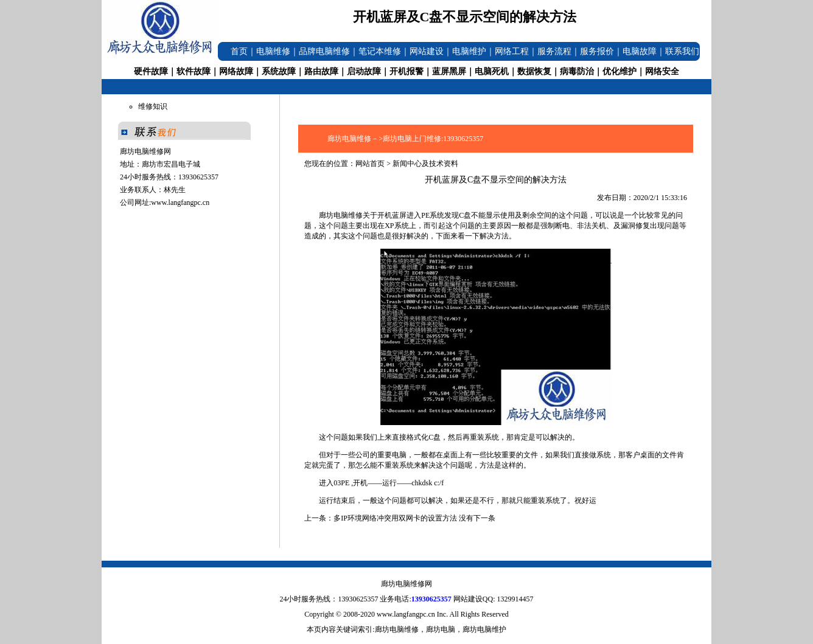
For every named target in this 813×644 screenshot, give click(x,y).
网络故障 (236, 71)
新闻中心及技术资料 (425, 164)
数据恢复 (534, 71)
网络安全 (662, 71)
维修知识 (153, 106)
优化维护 (619, 71)
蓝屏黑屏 (449, 71)
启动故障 (364, 71)
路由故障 (321, 71)
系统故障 (279, 71)
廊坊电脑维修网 (406, 584)
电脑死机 (492, 71)
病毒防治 (577, 71)
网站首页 (370, 164)
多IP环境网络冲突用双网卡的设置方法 (395, 518)
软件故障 (194, 71)
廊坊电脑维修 (341, 215)
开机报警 (406, 71)
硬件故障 (151, 71)
